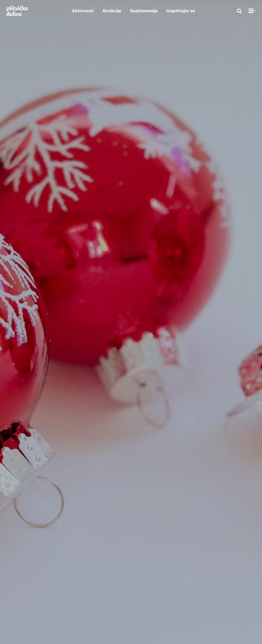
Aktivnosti (83, 11)
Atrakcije (112, 11)
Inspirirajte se (181, 11)
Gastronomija (144, 11)
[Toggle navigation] (251, 11)
